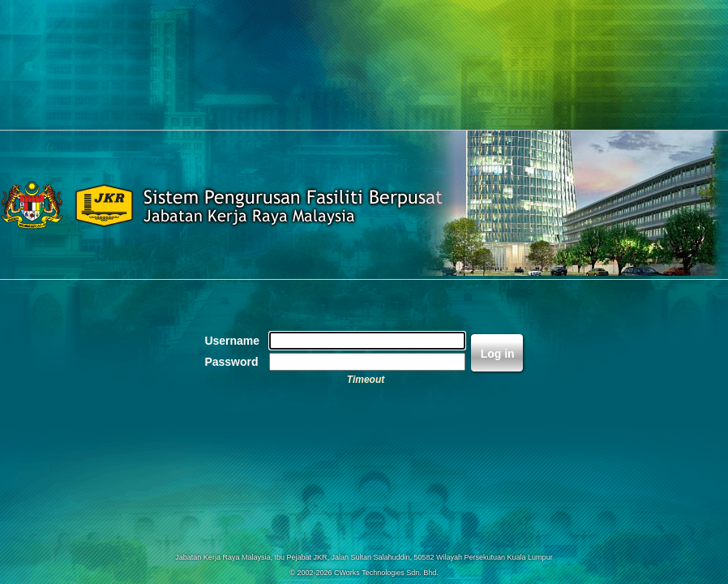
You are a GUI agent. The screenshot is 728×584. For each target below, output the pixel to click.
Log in (498, 354)
